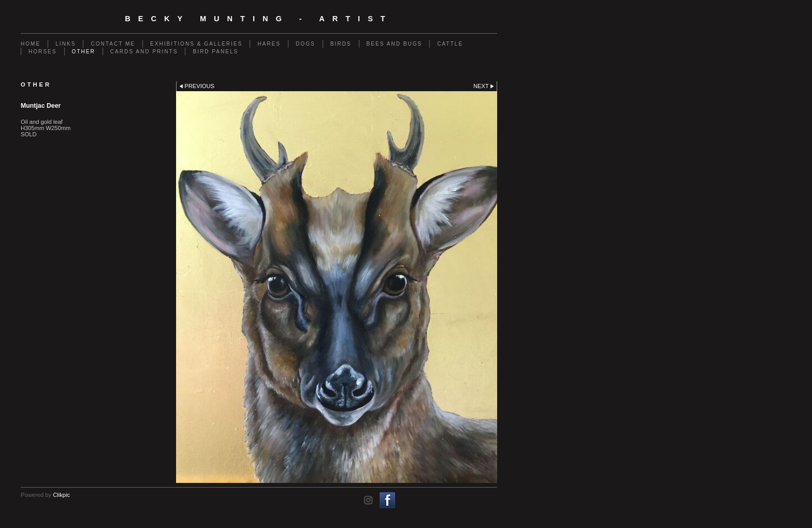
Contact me (113, 44)
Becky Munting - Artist (259, 19)
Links (66, 44)
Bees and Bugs (395, 44)
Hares (269, 44)
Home (31, 44)
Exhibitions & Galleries (196, 44)
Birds (341, 44)
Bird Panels (215, 52)
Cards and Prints (144, 52)
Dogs (306, 44)
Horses (43, 52)
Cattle (450, 44)
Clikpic (61, 495)
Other (84, 52)
